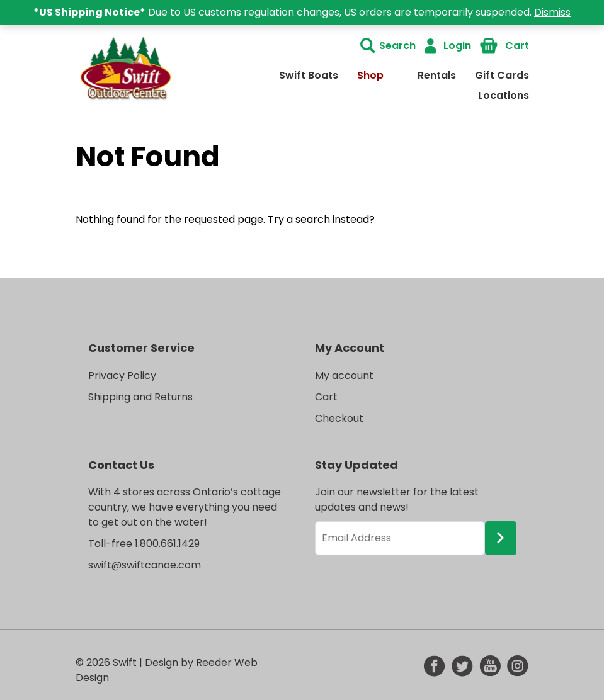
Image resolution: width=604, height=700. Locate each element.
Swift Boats (309, 75)
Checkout (339, 418)
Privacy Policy (122, 375)
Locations (504, 95)
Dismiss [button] (552, 12)
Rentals (437, 75)
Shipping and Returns (140, 397)
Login (457, 46)
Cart (517, 46)
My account (344, 375)
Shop (370, 75)
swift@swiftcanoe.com (145, 565)
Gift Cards (502, 75)
